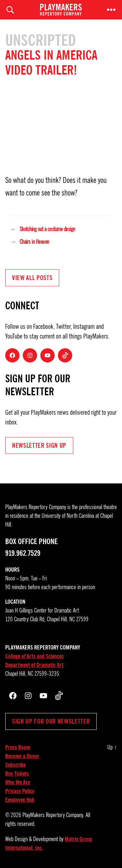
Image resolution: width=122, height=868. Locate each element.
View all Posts (32, 278)
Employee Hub (20, 800)
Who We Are (18, 782)
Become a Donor (22, 756)
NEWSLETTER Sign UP (39, 446)
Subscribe (15, 765)
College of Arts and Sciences (34, 656)
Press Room (18, 747)
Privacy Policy (20, 791)
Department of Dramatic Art (34, 665)
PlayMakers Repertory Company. (53, 815)
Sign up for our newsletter (51, 721)
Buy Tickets (17, 774)
